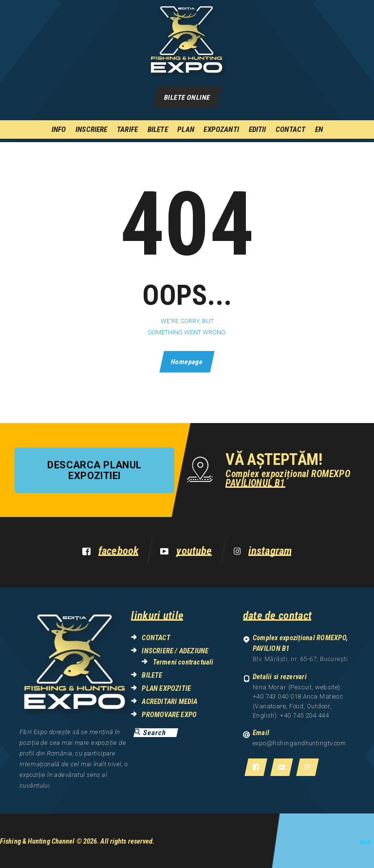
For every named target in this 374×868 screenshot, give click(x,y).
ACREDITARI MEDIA (169, 702)
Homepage (187, 362)
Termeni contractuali (183, 662)
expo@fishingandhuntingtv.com (299, 743)
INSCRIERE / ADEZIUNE (175, 651)
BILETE (152, 675)
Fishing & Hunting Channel (37, 841)
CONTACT (156, 638)
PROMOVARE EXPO (169, 715)
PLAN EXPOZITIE (166, 688)
